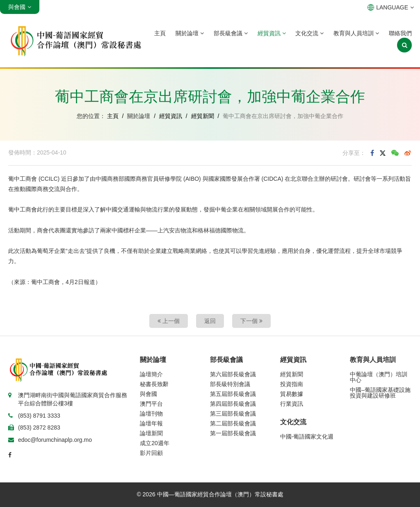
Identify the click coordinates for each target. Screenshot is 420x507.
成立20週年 (155, 443)
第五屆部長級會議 (233, 394)
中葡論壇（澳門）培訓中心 (379, 377)
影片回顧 (151, 453)
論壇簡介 (151, 374)
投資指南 (292, 384)
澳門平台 (151, 404)
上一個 (169, 321)
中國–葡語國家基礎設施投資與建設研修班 (380, 393)
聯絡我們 (400, 33)
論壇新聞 (151, 433)
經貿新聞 (203, 116)
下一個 (251, 321)
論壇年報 (151, 423)
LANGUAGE (391, 7)
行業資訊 (292, 404)
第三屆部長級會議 (233, 414)
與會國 (148, 394)
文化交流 (309, 33)
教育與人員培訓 (356, 33)
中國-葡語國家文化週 (307, 437)
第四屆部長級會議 (233, 404)
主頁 (160, 33)
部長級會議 (231, 33)
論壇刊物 (151, 414)
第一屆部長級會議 (233, 433)
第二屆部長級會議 (233, 423)
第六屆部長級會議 (233, 374)
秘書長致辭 (154, 384)
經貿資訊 (272, 33)
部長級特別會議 (230, 384)
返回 (210, 321)
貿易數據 (292, 394)
